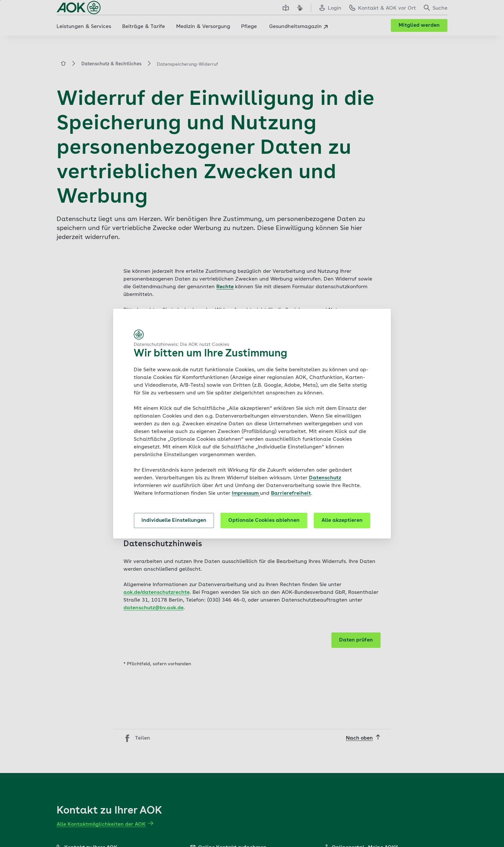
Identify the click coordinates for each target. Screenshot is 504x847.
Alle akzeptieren (342, 520)
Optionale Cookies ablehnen (264, 520)
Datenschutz (325, 478)
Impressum (246, 493)
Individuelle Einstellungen (174, 520)
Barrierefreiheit (291, 493)
